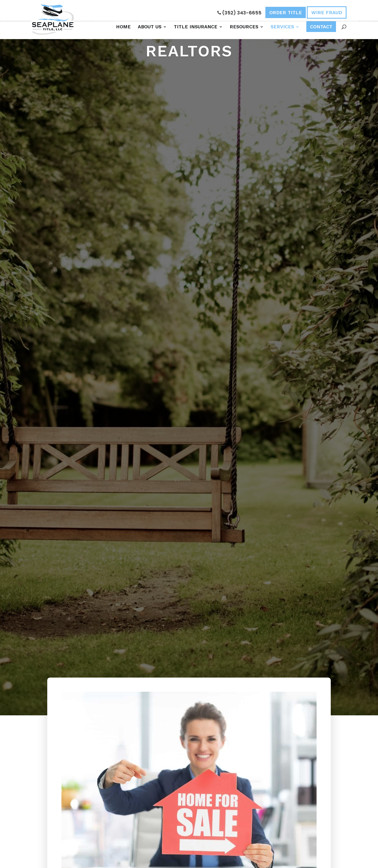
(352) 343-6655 (239, 13)
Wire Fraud (327, 12)
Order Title (286, 12)
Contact (321, 27)
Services (282, 27)
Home (123, 27)
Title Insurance (196, 27)
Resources (244, 27)
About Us (150, 27)
